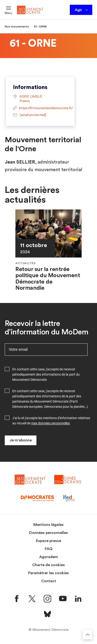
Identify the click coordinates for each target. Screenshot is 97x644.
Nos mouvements (17, 27)
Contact (49, 581)
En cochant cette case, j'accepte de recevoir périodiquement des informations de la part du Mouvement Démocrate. (46, 374)
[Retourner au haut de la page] (88, 635)
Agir (82, 10)
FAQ (49, 549)
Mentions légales (48, 525)
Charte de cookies (48, 565)
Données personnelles (48, 533)
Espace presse (48, 541)
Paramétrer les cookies (48, 573)
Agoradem (49, 557)
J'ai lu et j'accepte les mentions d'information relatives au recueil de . (51, 421)
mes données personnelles (51, 423)
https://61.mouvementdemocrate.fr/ (40, 108)
